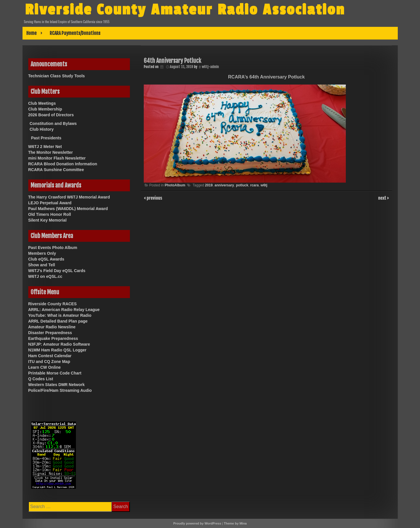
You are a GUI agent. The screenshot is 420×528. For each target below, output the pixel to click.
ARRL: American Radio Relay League (64, 310)
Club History (42, 129)
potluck (242, 185)
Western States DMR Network (57, 385)
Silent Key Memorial (47, 220)
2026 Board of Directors (51, 115)
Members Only (42, 253)
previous (154, 198)
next (383, 198)
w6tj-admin (210, 67)
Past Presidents (46, 138)
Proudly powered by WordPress (197, 523)
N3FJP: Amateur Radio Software (59, 344)
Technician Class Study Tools (57, 76)
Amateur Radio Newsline (52, 327)
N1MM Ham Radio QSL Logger (57, 350)
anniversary (224, 185)
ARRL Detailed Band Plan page (58, 321)
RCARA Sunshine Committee (56, 170)
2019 (209, 185)
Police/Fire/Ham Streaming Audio (60, 390)
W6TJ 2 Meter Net (45, 147)
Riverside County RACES (53, 304)
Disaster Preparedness (50, 333)
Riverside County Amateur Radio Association (192, 10)
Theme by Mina (235, 523)
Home (31, 33)
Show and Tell (42, 265)
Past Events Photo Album (53, 248)
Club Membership (45, 109)
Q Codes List (41, 379)
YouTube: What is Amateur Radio (60, 315)
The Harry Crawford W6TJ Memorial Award (69, 197)
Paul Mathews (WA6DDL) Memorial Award (68, 209)
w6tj (264, 185)
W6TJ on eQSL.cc (45, 276)
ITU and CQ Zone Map (49, 362)
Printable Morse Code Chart (55, 373)
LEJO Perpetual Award (50, 203)
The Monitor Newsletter (51, 152)
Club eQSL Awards (46, 259)
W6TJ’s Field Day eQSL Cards (57, 271)
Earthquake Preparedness (53, 338)
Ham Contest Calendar (50, 356)
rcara (254, 185)
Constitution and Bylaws (53, 123)
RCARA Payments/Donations (75, 33)
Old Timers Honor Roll (50, 214)
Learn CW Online (45, 367)
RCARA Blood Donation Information (63, 164)
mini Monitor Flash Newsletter (57, 158)
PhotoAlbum (175, 185)
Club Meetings (42, 103)
